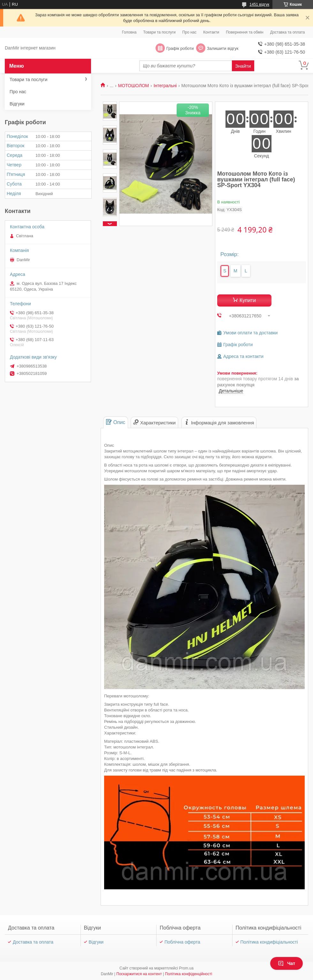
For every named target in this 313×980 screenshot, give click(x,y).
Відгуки (17, 104)
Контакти (211, 32)
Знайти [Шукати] (243, 66)
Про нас (190, 32)
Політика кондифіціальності (269, 942)
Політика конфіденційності (189, 974)
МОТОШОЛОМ (134, 86)
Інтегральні (165, 86)
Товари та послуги (159, 32)
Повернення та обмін (244, 32)
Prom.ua (186, 968)
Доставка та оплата (288, 32)
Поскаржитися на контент (139, 974)
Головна (129, 32)
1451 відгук (259, 4)
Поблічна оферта (182, 942)
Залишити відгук (223, 48)
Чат (286, 963)
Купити (248, 300)
